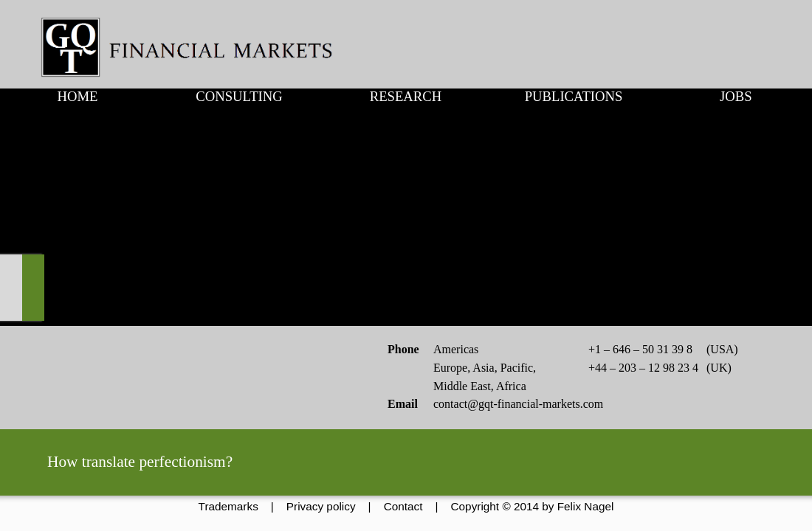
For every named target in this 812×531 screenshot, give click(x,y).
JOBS (736, 96)
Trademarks (228, 506)
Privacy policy (321, 506)
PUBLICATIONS (574, 96)
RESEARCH (406, 96)
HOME (77, 96)
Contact (403, 506)
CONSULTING (239, 96)
